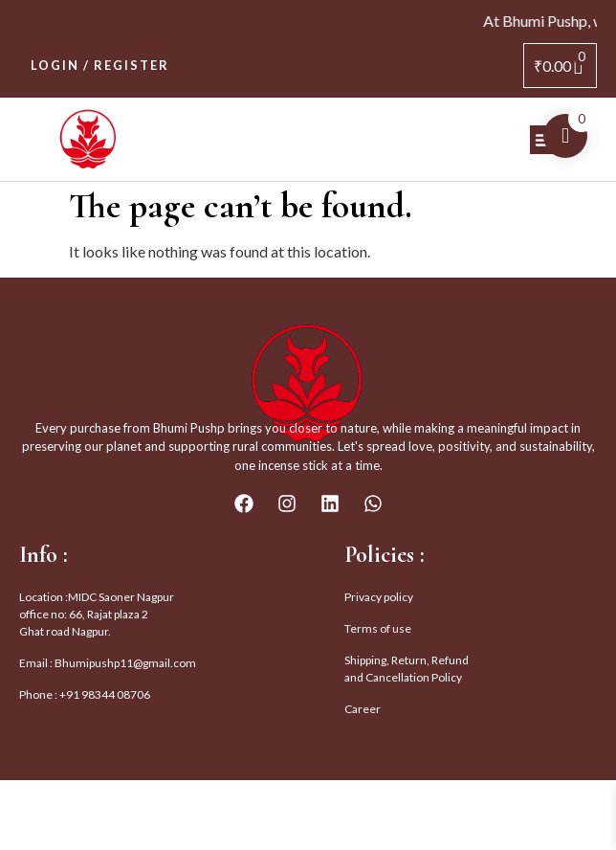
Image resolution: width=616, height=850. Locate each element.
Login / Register (100, 65)
